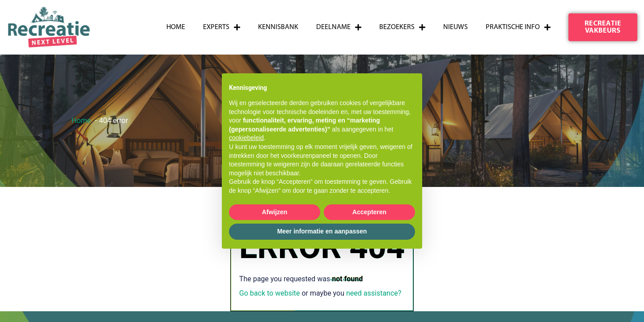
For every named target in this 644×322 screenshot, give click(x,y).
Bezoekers (402, 27)
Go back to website (270, 293)
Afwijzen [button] (275, 212)
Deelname (339, 27)
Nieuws (455, 27)
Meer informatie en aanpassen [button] (322, 231)
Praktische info (518, 27)
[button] (603, 27)
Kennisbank (278, 27)
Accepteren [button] (369, 212)
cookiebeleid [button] (246, 138)
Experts (222, 27)
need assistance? (374, 293)
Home (176, 27)
